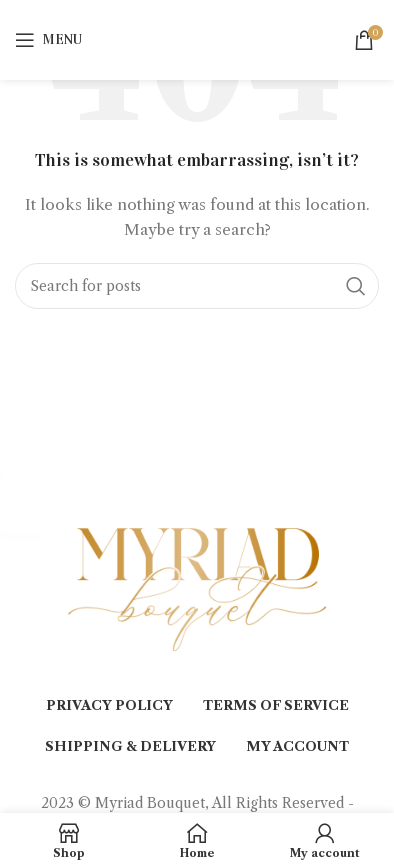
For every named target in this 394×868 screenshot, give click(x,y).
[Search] (197, 286)
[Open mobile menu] (48, 40)
